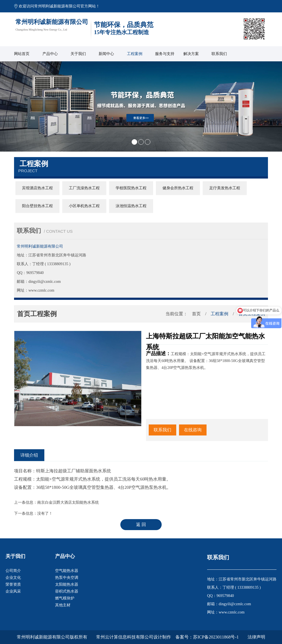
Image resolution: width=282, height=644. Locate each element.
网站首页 (22, 54)
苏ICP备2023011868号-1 (216, 637)
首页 (196, 314)
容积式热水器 (67, 591)
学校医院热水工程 (131, 188)
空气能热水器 (67, 571)
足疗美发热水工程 (225, 188)
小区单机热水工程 (84, 206)
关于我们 (78, 54)
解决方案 (191, 54)
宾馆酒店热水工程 (37, 188)
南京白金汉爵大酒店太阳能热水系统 (68, 502)
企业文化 (13, 578)
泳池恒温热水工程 (131, 206)
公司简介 (13, 571)
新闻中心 (106, 54)
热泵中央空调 (67, 578)
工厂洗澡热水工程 (84, 188)
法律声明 (256, 637)
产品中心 (50, 54)
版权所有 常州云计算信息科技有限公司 (112, 637)
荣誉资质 (13, 584)
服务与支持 (165, 54)
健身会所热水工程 (178, 188)
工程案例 (135, 54)
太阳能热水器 (67, 584)
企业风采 (13, 591)
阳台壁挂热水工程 (37, 206)
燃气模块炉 (65, 598)
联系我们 (219, 54)
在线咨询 (193, 430)
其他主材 (63, 605)
